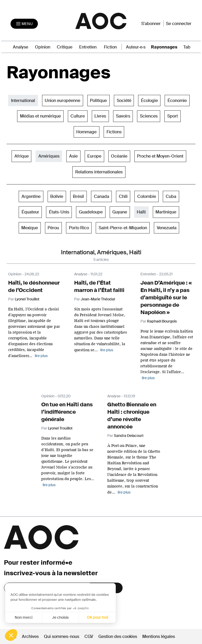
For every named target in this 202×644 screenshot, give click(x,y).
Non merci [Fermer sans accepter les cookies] (23, 617)
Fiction (110, 47)
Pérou (53, 228)
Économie (177, 101)
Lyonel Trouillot (27, 299)
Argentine (31, 196)
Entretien (88, 47)
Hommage (86, 132)
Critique (65, 47)
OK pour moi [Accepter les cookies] (97, 617)
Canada (102, 196)
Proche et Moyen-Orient (160, 156)
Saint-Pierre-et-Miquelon (123, 228)
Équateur (30, 212)
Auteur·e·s (136, 47)
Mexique (30, 228)
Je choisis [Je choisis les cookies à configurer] (60, 617)
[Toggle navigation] (24, 24)
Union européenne (62, 101)
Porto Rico (79, 228)
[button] (11, 635)
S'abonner (151, 24)
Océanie (119, 156)
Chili (123, 196)
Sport (173, 116)
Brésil (78, 196)
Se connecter (179, 24)
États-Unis (59, 212)
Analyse (21, 47)
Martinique (166, 212)
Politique (98, 101)
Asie (73, 156)
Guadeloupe (91, 212)
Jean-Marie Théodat (98, 299)
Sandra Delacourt (129, 436)
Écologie (149, 101)
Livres (100, 116)
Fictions (114, 132)
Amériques (49, 156)
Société (124, 101)
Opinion (43, 47)
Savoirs (123, 116)
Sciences (149, 116)
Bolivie (57, 196)
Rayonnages (164, 47)
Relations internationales (99, 172)
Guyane (120, 212)
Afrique (22, 156)
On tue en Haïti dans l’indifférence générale (67, 412)
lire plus (41, 356)
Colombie (147, 196)
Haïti (141, 212)
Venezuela (167, 228)
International (23, 101)
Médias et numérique (40, 116)
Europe (94, 156)
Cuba (171, 196)
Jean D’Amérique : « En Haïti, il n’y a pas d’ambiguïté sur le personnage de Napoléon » (166, 297)
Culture (78, 116)
